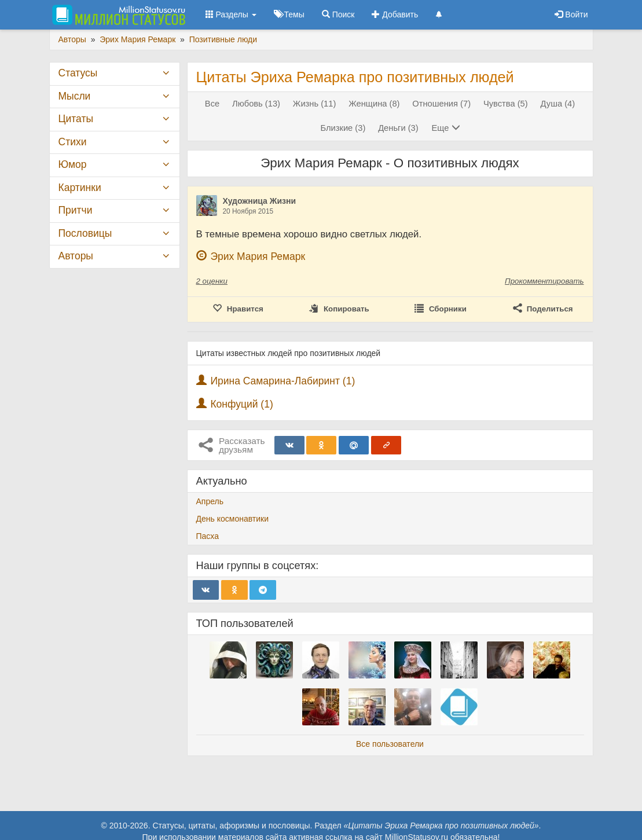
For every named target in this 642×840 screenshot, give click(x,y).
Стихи (73, 142)
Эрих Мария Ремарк (258, 256)
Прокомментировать (544, 281)
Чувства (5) (506, 104)
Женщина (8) (374, 104)
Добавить (395, 14)
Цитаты (76, 119)
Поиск (338, 14)
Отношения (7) (441, 104)
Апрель (210, 501)
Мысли (75, 96)
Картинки (80, 188)
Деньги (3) (398, 128)
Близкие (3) (343, 128)
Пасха (208, 536)
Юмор (73, 164)
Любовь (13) (256, 104)
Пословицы (85, 233)
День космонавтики (233, 519)
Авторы (76, 256)
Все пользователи (390, 744)
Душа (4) (558, 104)
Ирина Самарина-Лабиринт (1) (283, 381)
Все (212, 104)
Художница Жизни (260, 201)
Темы (289, 14)
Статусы (78, 73)
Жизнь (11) (314, 104)
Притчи (76, 210)
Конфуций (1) (241, 404)
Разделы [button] (231, 14)
